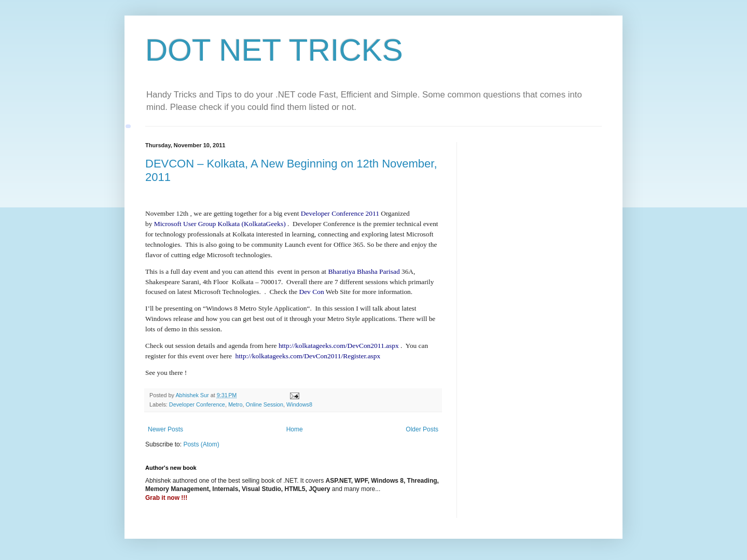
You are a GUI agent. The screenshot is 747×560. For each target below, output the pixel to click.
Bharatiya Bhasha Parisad (365, 271)
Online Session (264, 404)
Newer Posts (165, 429)
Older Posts (422, 429)
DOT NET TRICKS (274, 50)
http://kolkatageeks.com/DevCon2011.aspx (339, 346)
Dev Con (311, 292)
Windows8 (299, 404)
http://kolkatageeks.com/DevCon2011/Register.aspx (308, 356)
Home (295, 429)
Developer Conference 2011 (340, 213)
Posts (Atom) (201, 444)
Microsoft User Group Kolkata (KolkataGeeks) (220, 224)
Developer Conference (197, 404)
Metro (236, 404)
